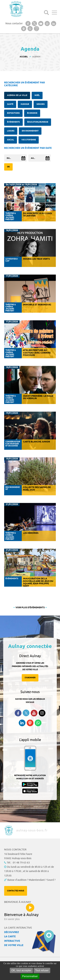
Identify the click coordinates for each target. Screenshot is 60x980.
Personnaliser (30, 976)
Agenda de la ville (17, 95)
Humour (25, 104)
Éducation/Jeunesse (38, 122)
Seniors (41, 104)
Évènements (13, 122)
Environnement (30, 131)
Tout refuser (42, 970)
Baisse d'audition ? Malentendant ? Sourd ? (31, 880)
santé (10, 104)
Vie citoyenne (29, 140)
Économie (32, 113)
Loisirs (11, 131)
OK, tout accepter (21, 970)
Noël (37, 95)
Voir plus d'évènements (30, 608)
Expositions (13, 113)
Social (11, 140)
